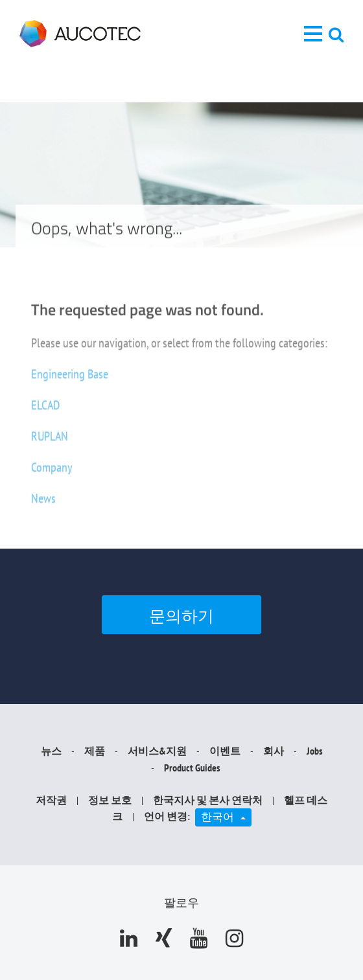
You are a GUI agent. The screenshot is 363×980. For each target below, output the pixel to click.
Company (52, 473)
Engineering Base (70, 380)
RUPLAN (50, 442)
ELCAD (46, 411)
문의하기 (181, 616)
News (43, 504)
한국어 (226, 816)
